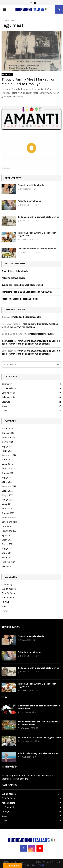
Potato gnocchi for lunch (41, 334)
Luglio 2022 (7, 491)
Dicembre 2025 (9, 438)
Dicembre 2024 (9, 455)
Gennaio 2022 (8, 513)
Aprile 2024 (7, 460)
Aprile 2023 (7, 482)
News (4, 406)
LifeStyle (6, 402)
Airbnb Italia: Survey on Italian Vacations (38, 753)
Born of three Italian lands (31, 185)
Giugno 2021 (7, 544)
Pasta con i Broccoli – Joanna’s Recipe (37, 249)
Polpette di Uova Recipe (29, 201)
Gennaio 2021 (8, 566)
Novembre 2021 (9, 522)
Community (7, 384)
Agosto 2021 (7, 535)
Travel (5, 411)
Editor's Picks (8, 393)
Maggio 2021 (8, 549)
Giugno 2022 (7, 495)
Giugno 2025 (7, 442)
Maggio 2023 (8, 478)
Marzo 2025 (7, 451)
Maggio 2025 (8, 446)
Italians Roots (7, 74)
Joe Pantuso (7, 341)
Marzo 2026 (7, 429)
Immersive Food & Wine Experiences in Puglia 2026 (27, 292)
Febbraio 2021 (8, 562)
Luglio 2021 (7, 540)
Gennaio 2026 (8, 433)
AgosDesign (39, 865)
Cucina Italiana (9, 388)
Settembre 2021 (9, 531)
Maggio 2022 (8, 500)
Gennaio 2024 (8, 473)
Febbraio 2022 (8, 509)
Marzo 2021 (7, 557)
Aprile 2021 (7, 553)
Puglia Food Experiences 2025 (27, 317)
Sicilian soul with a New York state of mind (38, 217)
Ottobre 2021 (8, 526)
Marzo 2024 (7, 464)
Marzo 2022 (7, 504)
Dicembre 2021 (9, 518)
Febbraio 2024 (9, 469)
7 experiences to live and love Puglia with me (39, 738)
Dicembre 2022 (9, 486)
